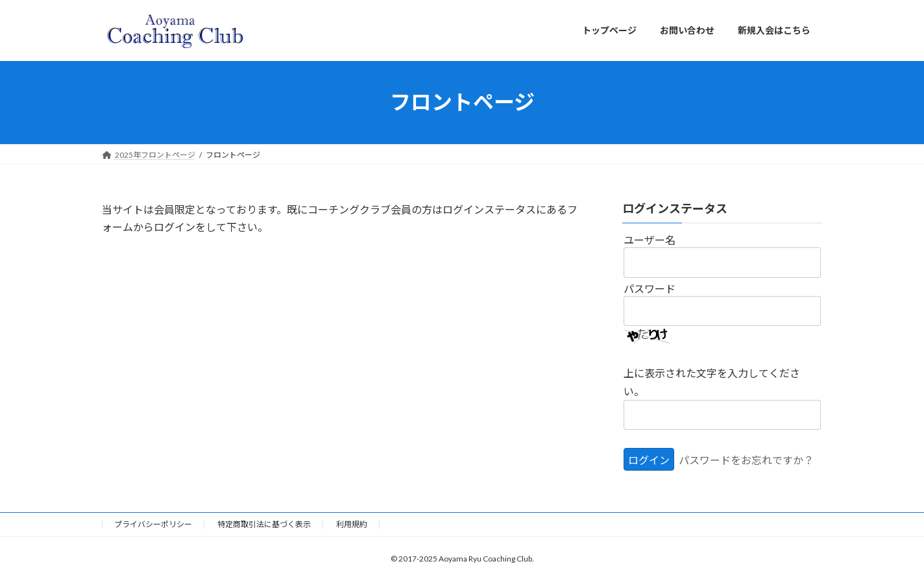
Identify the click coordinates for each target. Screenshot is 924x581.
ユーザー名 (650, 240)
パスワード (650, 288)
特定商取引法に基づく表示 (264, 524)
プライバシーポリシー (153, 524)
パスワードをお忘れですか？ (746, 460)
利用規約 (352, 524)
